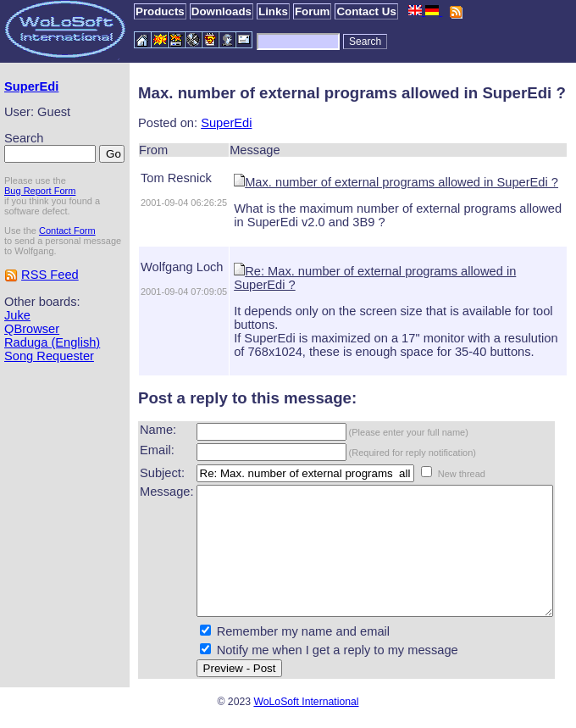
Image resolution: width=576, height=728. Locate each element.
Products (160, 11)
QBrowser (32, 357)
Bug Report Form (40, 208)
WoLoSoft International (306, 714)
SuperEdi (31, 86)
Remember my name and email (274, 643)
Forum (312, 11)
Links (273, 11)
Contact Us (366, 11)
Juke (17, 343)
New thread (432, 460)
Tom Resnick (147, 178)
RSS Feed (50, 303)
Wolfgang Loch (152, 267)
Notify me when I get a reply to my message (308, 662)
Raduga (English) (29, 377)
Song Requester (49, 397)
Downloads (222, 11)
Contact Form (67, 248)
